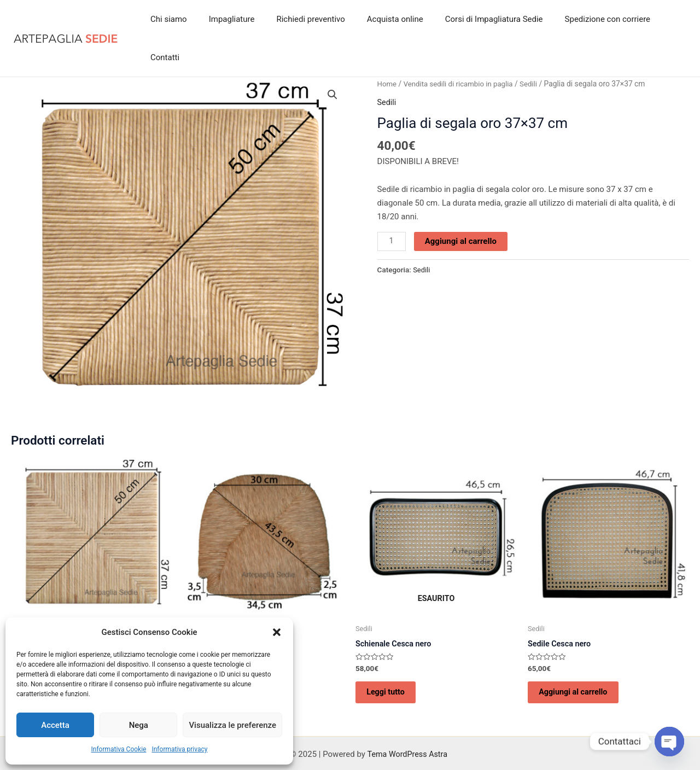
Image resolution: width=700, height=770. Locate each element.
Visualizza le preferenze (232, 725)
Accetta (55, 725)
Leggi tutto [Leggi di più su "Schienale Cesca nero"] (392, 657)
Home (387, 45)
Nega (139, 725)
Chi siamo (181, 19)
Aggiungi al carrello (462, 202)
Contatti (666, 19)
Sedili (535, 45)
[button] (277, 632)
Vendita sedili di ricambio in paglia (461, 45)
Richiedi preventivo (312, 19)
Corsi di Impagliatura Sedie (485, 19)
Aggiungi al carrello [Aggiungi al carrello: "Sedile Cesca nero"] (580, 657)
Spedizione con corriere (592, 19)
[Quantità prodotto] (392, 203)
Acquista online (391, 19)
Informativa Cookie (119, 749)
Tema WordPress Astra (407, 722)
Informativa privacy (179, 749)
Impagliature (238, 19)
